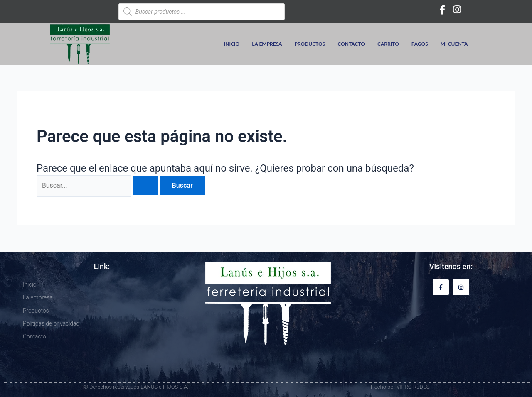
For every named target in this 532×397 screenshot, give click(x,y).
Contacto (351, 44)
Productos (310, 44)
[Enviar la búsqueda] (146, 186)
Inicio (232, 44)
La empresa (267, 44)
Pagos (420, 44)
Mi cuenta (454, 44)
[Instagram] (457, 10)
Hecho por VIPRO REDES (400, 387)
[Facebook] (442, 10)
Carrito (388, 44)
